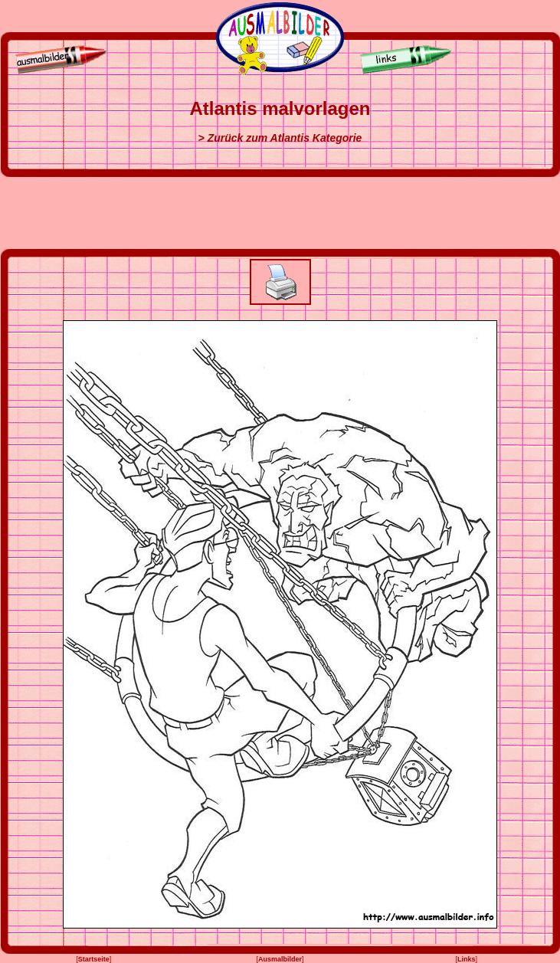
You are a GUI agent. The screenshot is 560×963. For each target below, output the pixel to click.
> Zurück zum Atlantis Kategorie (280, 138)
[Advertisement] (280, 213)
